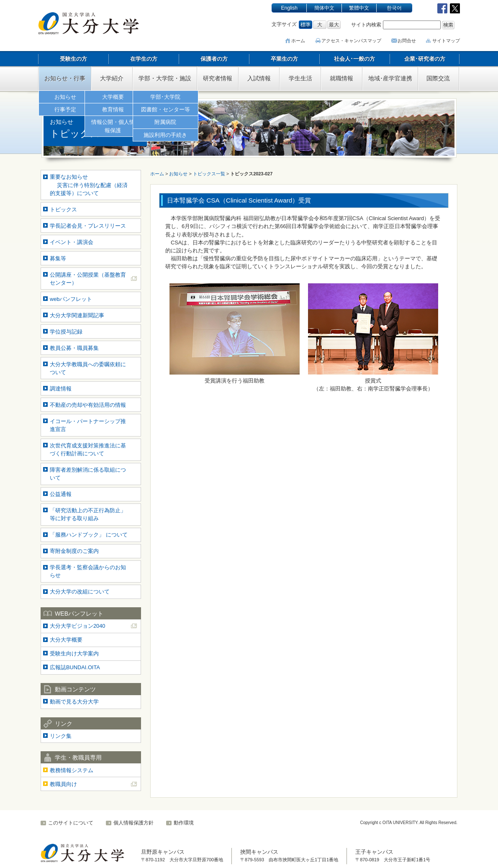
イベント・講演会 (72, 242)
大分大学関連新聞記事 (77, 315)
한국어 (394, 8)
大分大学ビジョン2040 (77, 626)
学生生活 (300, 78)
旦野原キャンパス (163, 852)
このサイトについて (71, 823)
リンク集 (61, 736)
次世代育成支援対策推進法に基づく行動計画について (88, 449)
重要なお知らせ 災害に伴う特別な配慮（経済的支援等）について (89, 185)
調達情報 (61, 389)
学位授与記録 (66, 332)
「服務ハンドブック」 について (89, 535)
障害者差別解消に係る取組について (88, 474)
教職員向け (63, 784)
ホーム (300, 41)
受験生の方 (73, 59)
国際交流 (438, 78)
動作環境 (184, 823)
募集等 (58, 258)
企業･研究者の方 (425, 59)
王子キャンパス (374, 852)
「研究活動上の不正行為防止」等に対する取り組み (88, 514)
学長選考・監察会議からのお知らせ (88, 571)
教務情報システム (72, 770)
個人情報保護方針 (133, 823)
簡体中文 (324, 8)
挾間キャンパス (259, 852)
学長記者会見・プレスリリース (88, 226)
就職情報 (341, 78)
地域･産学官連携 (390, 78)
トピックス (63, 209)
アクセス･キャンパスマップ (352, 41)
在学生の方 (144, 59)
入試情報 (259, 78)
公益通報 (61, 494)
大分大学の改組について (80, 592)
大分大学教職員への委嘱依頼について (88, 368)
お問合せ (407, 41)
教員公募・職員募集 (74, 348)
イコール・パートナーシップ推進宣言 (88, 425)
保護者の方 (214, 59)
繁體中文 (359, 8)
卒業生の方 (284, 59)
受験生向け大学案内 (74, 654)
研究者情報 (218, 78)
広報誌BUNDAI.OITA (75, 667)
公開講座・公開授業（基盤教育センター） (88, 279)
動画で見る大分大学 (74, 702)
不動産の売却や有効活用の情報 (88, 405)
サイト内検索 (366, 25)
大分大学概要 (66, 640)
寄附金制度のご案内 (74, 551)
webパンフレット (71, 299)
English (289, 8)
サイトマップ (446, 41)
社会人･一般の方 (354, 59)
